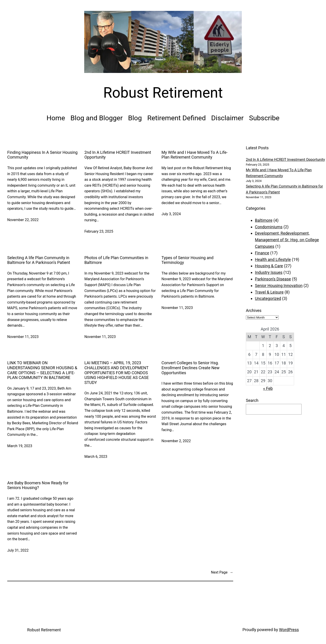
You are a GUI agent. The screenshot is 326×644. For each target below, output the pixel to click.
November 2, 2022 (176, 441)
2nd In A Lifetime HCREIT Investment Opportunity (118, 155)
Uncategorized (268, 298)
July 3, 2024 (171, 214)
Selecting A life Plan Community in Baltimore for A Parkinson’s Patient (39, 260)
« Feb (268, 388)
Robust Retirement (163, 93)
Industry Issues (269, 272)
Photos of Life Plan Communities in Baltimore (116, 260)
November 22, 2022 (23, 220)
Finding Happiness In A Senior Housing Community (42, 155)
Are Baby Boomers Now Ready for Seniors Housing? (38, 485)
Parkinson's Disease (273, 279)
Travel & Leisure (269, 292)
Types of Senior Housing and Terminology (187, 260)
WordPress (289, 630)
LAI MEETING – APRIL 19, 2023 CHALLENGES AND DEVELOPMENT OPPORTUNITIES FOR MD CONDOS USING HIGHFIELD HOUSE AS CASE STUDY (117, 373)
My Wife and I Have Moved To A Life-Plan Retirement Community (194, 155)
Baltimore (264, 220)
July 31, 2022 (18, 550)
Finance (262, 253)
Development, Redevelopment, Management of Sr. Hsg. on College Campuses (287, 240)
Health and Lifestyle (273, 259)
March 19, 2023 (20, 446)
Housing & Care (269, 266)
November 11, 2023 (23, 337)
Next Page (222, 572)
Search (252, 400)
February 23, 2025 (99, 231)
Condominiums (269, 227)
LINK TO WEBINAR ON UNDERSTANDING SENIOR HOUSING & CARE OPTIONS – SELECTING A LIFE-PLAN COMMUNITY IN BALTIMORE (42, 370)
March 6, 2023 (96, 457)
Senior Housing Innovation (279, 286)
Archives (254, 310)
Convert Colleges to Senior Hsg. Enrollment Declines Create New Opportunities (190, 368)
